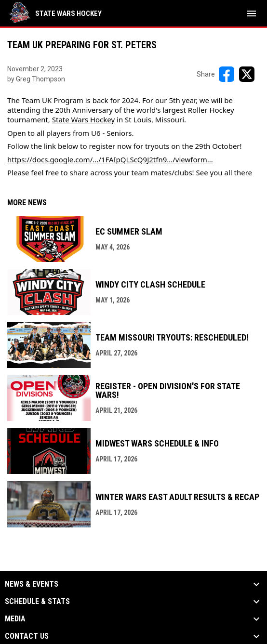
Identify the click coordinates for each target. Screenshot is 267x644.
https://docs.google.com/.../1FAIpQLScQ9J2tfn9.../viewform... (110, 159)
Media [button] (15, 619)
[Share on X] (247, 74)
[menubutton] (252, 13)
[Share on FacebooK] (227, 74)
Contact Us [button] (27, 636)
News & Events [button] (32, 584)
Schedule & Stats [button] (37, 602)
